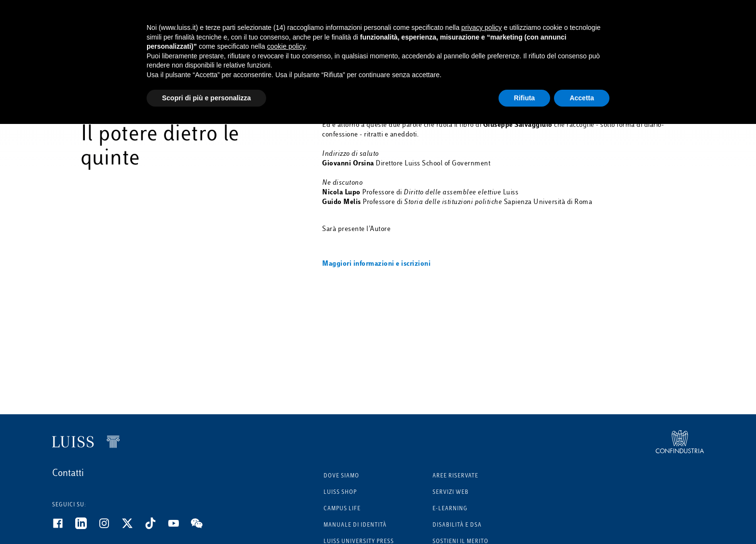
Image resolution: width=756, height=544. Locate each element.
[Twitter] (133, 527)
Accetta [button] (582, 98)
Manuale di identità (355, 525)
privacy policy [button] (482, 27)
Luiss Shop (340, 493)
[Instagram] (110, 527)
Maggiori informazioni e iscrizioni (376, 264)
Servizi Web (451, 493)
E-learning (450, 509)
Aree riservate (455, 476)
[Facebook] (64, 527)
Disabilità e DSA (457, 525)
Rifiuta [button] (525, 98)
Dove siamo (341, 476)
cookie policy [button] (286, 46)
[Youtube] (179, 527)
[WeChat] (202, 527)
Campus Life (342, 509)
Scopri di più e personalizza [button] (206, 98)
